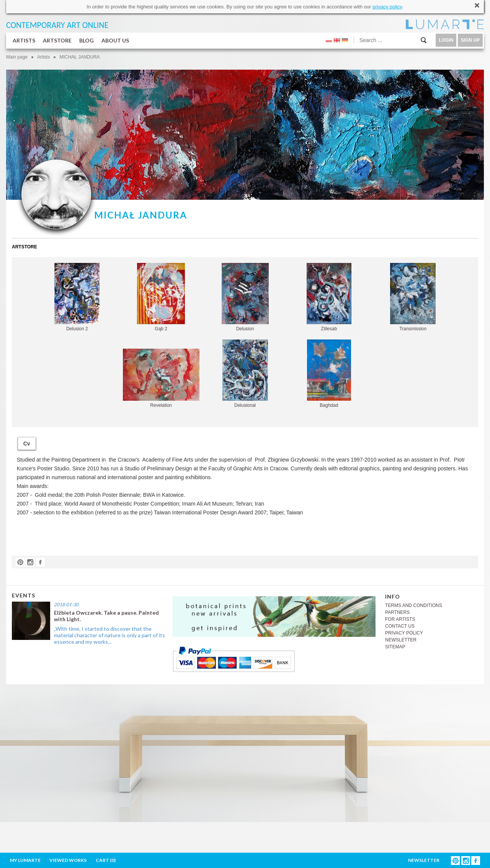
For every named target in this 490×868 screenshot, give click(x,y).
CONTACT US (400, 626)
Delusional (245, 374)
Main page (17, 57)
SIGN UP (470, 40)
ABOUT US (115, 40)
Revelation (161, 378)
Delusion (245, 297)
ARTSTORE (57, 40)
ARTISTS (24, 40)
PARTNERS (397, 612)
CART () (106, 860)
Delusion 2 (77, 297)
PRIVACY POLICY (404, 633)
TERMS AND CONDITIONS (414, 605)
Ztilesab (329, 297)
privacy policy (387, 7)
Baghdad (329, 374)
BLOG (87, 40)
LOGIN (446, 40)
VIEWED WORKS (68, 860)
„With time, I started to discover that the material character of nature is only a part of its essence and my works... (109, 635)
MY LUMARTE (25, 860)
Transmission (413, 297)
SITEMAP (395, 647)
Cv (27, 444)
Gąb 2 (161, 297)
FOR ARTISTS (400, 619)
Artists (43, 57)
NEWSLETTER (401, 640)
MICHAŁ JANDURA (79, 57)
